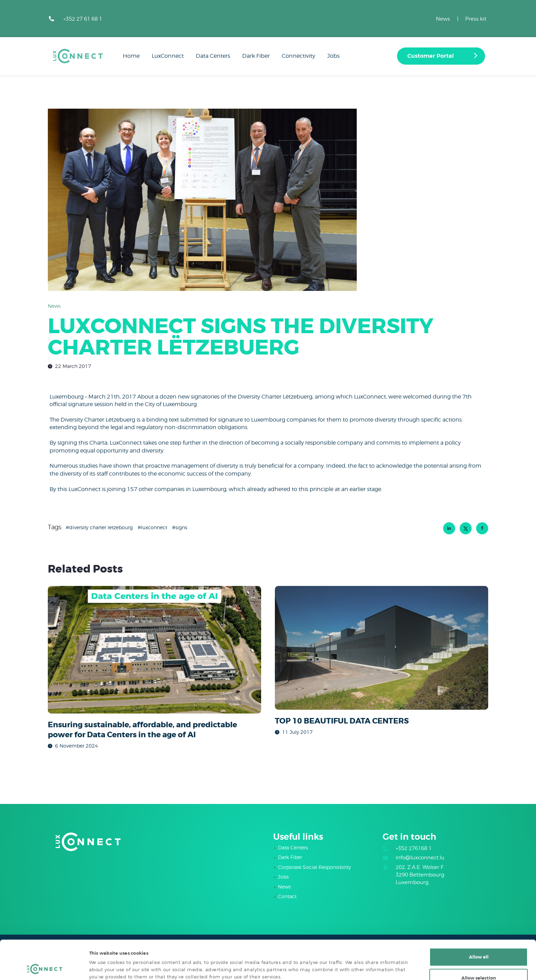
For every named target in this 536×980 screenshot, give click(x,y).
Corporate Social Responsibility (314, 867)
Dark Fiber (290, 857)
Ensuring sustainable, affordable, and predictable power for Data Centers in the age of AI (142, 730)
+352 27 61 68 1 (83, 19)
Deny (479, 962)
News (443, 19)
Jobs (283, 877)
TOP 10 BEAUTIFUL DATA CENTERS (342, 721)
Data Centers (293, 847)
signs (181, 527)
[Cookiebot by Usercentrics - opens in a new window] (45, 967)
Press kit (476, 19)
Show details (344, 961)
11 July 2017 (297, 732)
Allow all (479, 920)
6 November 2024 (77, 746)
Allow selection (479, 941)
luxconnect (154, 527)
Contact (287, 896)
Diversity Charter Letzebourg (101, 527)
